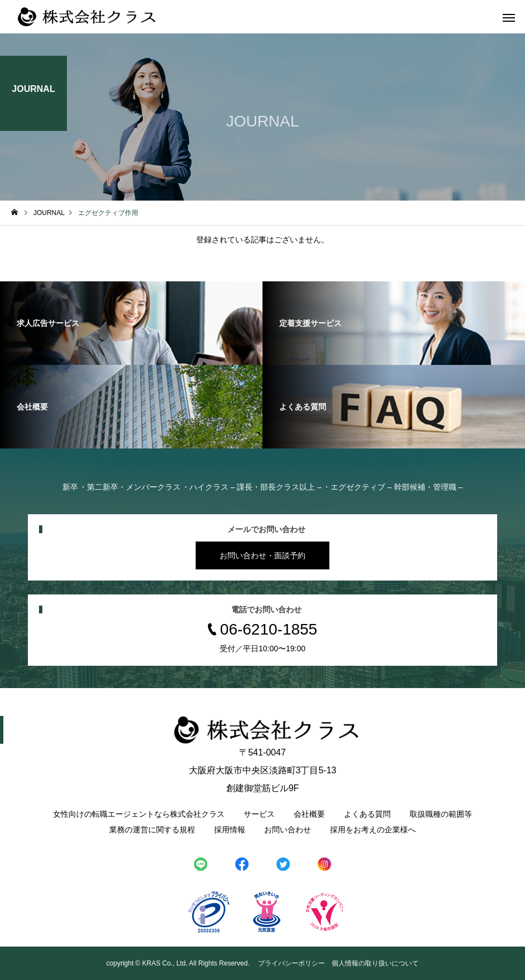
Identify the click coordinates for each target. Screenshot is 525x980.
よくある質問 (367, 814)
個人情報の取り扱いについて (375, 963)
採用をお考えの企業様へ (373, 830)
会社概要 (309, 814)
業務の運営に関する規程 (152, 830)
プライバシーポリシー (291, 963)
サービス (259, 814)
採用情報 (230, 830)
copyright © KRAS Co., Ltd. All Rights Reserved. (179, 963)
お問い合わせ (288, 830)
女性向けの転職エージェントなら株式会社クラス (139, 814)
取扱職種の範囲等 (441, 814)
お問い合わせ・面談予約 (262, 555)
